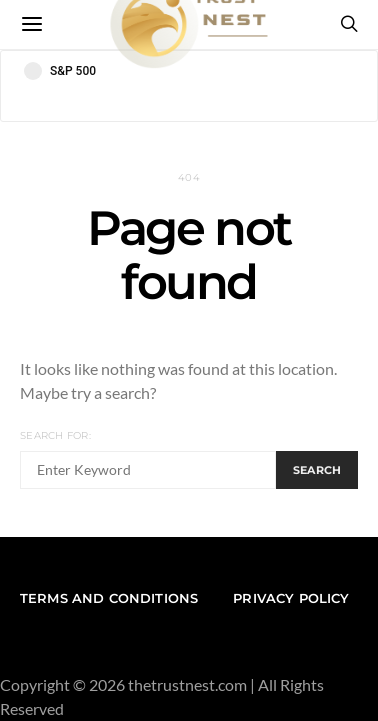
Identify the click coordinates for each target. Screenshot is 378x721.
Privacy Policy (291, 598)
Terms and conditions (109, 598)
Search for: (55, 435)
